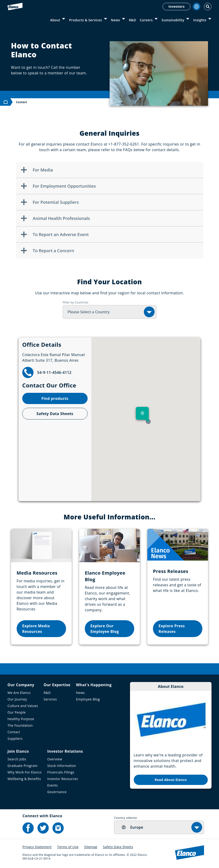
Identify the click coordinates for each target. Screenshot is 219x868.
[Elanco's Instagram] (58, 828)
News (115, 20)
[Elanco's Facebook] (28, 828)
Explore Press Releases (172, 629)
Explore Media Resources (36, 629)
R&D (132, 20)
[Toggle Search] (208, 7)
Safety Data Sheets (55, 414)
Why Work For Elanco (25, 772)
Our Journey (17, 699)
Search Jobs (17, 759)
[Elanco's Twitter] (43, 828)
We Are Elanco (19, 693)
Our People (17, 712)
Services (50, 699)
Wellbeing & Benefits (24, 779)
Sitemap (91, 847)
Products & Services (85, 20)
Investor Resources (63, 779)
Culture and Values (23, 706)
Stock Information (62, 766)
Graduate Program (22, 766)
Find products (55, 398)
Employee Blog (88, 699)
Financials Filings (61, 772)
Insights (200, 20)
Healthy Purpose (21, 719)
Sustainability (173, 20)
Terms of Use (68, 847)
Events (53, 785)
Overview (55, 759)
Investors (176, 6)
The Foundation (20, 725)
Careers (146, 20)
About (55, 20)
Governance (57, 792)
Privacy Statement (37, 847)
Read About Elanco (171, 780)
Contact (14, 732)
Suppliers (15, 739)
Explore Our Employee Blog (105, 629)
